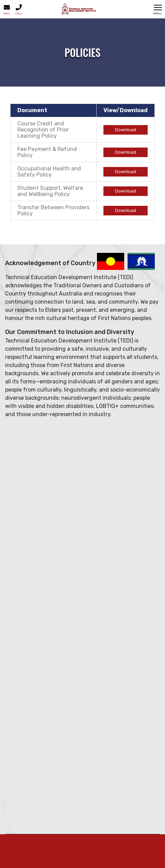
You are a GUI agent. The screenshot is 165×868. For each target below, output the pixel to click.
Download (126, 130)
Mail (7, 10)
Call (19, 10)
